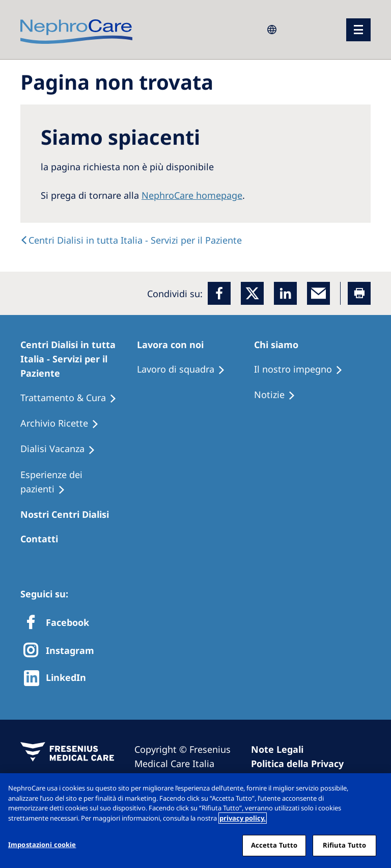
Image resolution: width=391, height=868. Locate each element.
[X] (62, 651)
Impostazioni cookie (42, 845)
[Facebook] (219, 293)
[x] (252, 293)
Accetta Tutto (274, 845)
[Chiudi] (375, 790)
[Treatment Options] (73, 398)
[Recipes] (64, 424)
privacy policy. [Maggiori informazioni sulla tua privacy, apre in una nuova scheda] (243, 818)
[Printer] (359, 293)
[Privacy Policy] (302, 764)
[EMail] (318, 293)
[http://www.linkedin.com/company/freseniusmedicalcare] (58, 678)
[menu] (358, 30)
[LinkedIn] (285, 293)
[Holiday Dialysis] (62, 449)
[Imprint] (282, 749)
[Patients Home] (79, 359)
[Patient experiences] (79, 482)
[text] (131, 240)
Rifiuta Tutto (345, 845)
